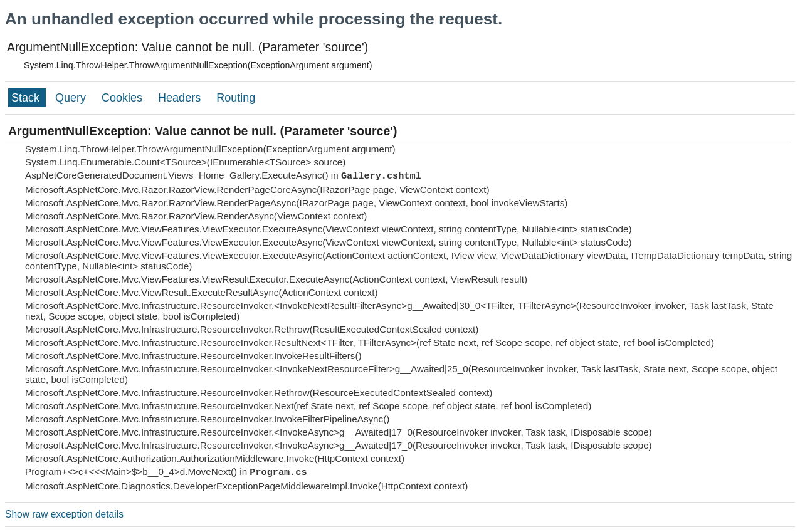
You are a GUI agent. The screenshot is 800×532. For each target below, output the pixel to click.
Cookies (124, 98)
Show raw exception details (64, 514)
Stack (27, 98)
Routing (236, 98)
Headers (181, 98)
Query (72, 98)
